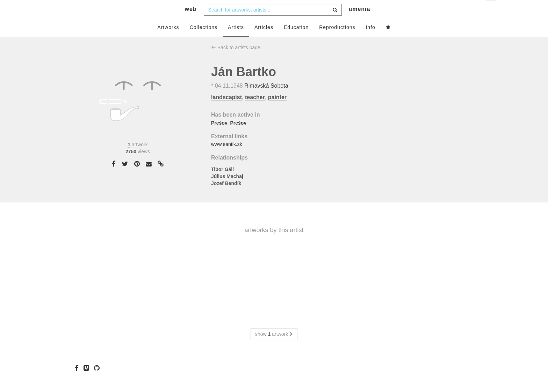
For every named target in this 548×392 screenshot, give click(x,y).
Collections (204, 41)
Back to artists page (236, 61)
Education (296, 41)
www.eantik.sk (227, 158)
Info (370, 41)
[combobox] (273, 23)
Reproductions (337, 41)
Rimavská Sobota (266, 100)
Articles (264, 41)
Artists (236, 41)
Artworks (168, 41)
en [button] (492, 11)
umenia (359, 23)
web (191, 23)
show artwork (274, 348)
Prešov (219, 136)
